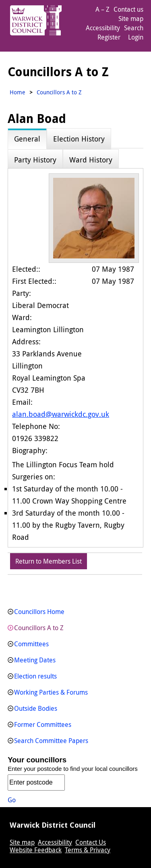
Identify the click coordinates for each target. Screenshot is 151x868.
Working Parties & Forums (51, 692)
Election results (35, 676)
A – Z (102, 9)
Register (109, 37)
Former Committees (43, 724)
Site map (131, 19)
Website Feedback (36, 850)
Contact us (128, 9)
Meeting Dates (35, 660)
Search (134, 28)
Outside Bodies (36, 708)
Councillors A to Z (39, 628)
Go (12, 800)
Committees (31, 644)
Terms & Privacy (88, 850)
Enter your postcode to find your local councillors (73, 769)
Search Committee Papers (51, 741)
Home (18, 92)
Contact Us (91, 842)
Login (136, 37)
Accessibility (103, 28)
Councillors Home (39, 612)
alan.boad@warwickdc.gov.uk (61, 414)
